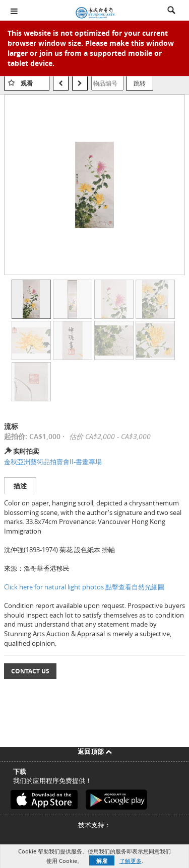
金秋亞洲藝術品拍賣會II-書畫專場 (53, 462)
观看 (27, 83)
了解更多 (131, 861)
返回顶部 (95, 751)
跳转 (140, 83)
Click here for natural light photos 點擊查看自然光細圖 (84, 587)
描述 (20, 486)
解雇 (102, 861)
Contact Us (30, 671)
